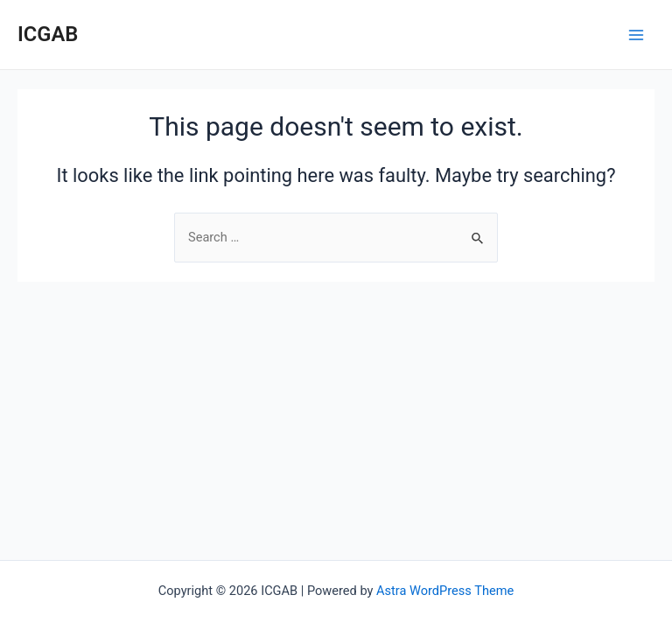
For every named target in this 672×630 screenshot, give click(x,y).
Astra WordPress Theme (445, 591)
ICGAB (48, 34)
